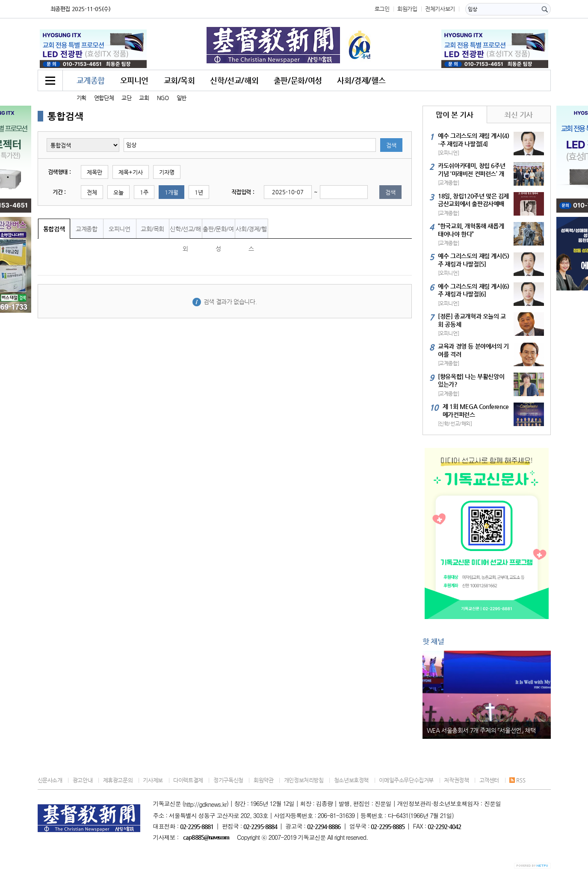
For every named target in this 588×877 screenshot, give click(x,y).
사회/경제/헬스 (361, 80)
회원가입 (407, 9)
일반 (182, 98)
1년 (199, 192)
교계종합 (91, 80)
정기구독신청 (228, 780)
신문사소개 (50, 780)
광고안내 (83, 780)
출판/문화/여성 (298, 80)
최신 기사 (519, 115)
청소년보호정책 (351, 780)
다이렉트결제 (188, 780)
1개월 (171, 192)
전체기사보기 (440, 9)
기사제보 (153, 780)
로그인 (382, 9)
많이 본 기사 (454, 115)
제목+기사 (131, 172)
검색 (391, 145)
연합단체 (104, 98)
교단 (126, 98)
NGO (163, 98)
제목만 (95, 172)
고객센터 (489, 780)
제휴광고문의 (118, 780)
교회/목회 (179, 80)
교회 (144, 98)
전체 (92, 192)
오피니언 (134, 80)
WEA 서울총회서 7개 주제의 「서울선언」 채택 (481, 730)
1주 (144, 192)
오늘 (118, 192)
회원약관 (263, 780)
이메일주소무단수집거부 (406, 780)
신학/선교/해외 (234, 80)
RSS (517, 780)
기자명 (167, 172)
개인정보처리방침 (304, 780)
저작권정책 (456, 780)
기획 (81, 98)
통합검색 (54, 229)
